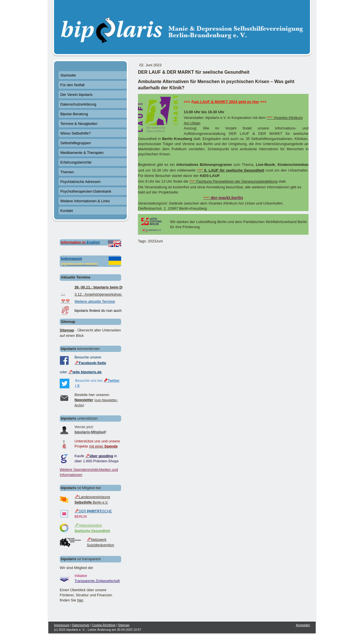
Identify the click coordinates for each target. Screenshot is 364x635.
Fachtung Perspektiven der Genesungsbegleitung (233, 181)
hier (80, 600)
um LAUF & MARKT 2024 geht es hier (226, 102)
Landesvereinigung (92, 497)
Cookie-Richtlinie (104, 625)
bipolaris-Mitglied (90, 432)
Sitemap (67, 330)
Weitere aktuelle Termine (95, 301)
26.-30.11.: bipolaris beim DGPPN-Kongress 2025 (117, 287)
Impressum (62, 625)
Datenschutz (81, 625)
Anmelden (303, 625)
